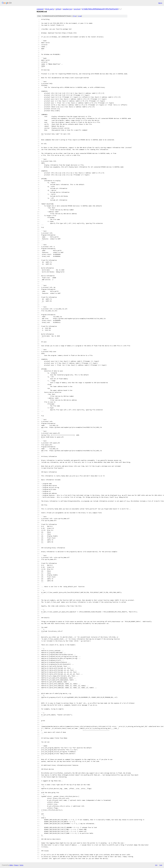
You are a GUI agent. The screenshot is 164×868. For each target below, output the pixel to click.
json (161, 865)
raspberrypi (67, 9)
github (58, 9)
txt (156, 865)
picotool (77, 9)
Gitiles (11, 865)
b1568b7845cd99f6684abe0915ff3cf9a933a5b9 (100, 9)
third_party (50, 9)
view (80, 16)
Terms (21, 865)
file (75, 16)
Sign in (160, 3)
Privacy (16, 865)
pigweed (40, 9)
